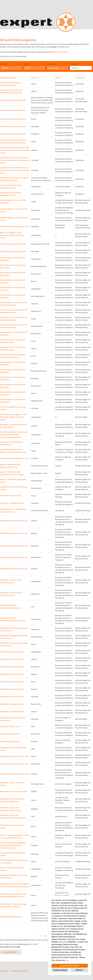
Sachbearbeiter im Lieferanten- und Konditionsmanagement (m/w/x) (13, 895)
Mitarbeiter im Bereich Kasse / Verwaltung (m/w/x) (11, 594)
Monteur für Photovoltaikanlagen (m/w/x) (13, 854)
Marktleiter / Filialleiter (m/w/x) (12, 503)
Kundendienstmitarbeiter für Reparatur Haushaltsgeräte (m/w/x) (13, 451)
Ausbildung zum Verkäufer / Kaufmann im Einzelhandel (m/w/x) (14, 179)
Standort (3, 64)
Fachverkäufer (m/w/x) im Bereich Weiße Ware (13, 363)
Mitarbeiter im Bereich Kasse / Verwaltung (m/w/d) (11, 581)
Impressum (4, 971)
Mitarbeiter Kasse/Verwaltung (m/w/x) (15, 774)
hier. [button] (67, 960)
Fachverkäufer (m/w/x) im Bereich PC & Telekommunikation (14, 304)
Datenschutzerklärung (19, 971)
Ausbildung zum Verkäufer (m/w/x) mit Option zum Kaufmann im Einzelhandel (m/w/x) (15, 150)
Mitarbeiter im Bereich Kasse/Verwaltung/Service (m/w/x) (13, 619)
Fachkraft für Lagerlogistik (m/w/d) (13, 244)
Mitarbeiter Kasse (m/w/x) (10, 726)
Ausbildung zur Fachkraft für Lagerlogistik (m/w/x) (11, 186)
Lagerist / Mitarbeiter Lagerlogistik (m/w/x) (13, 481)
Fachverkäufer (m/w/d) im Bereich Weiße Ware (13, 259)
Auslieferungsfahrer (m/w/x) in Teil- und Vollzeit (13, 201)
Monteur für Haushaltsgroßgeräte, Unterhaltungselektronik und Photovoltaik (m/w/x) (13, 845)
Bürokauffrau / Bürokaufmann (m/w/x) (14, 226)
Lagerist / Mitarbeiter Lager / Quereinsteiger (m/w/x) (11, 466)
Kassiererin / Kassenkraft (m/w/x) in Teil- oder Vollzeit (13, 426)
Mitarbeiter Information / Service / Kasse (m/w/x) (13, 719)
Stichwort (73, 64)
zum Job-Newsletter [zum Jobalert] (9, 952)
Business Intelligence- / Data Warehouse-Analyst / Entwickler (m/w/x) (12, 235)
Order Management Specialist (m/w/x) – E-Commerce (14, 861)
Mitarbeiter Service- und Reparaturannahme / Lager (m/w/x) (13, 816)
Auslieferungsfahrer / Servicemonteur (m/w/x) (14, 210)
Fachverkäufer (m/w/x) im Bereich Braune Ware (13, 266)
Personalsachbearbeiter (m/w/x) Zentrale (12, 869)
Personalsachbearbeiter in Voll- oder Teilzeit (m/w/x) (14, 876)
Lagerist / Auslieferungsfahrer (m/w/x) (14, 458)
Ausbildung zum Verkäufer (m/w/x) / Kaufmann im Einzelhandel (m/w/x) (14, 141)
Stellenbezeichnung (8, 78)
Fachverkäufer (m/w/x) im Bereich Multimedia (13, 281)
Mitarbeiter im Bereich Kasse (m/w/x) (14, 521)
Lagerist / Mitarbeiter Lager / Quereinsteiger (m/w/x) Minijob (12, 473)
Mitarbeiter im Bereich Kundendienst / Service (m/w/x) (14, 629)
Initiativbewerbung (61, 52)
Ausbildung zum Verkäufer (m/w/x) (13, 100)
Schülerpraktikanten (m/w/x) (11, 917)
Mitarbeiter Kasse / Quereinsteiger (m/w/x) (13, 749)
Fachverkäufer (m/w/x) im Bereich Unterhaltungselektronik (13, 356)
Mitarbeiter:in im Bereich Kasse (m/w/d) (12, 826)
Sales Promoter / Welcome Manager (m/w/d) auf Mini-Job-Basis (13, 905)
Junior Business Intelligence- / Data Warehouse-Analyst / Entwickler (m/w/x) (13, 417)
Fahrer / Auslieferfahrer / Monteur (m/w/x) (13, 408)
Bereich (26, 64)
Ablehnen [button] (79, 970)
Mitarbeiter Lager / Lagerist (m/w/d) (13, 791)
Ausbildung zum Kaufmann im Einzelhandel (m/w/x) (11, 84)
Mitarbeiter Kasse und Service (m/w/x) (14, 756)
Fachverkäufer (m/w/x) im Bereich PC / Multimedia (14, 334)
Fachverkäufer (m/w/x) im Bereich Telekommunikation (13, 341)
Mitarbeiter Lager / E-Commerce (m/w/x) (12, 784)
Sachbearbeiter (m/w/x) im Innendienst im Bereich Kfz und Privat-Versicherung (15, 885)
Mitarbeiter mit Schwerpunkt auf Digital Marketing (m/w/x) (12, 800)
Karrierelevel (51, 64)
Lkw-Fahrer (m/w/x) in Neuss (11, 496)
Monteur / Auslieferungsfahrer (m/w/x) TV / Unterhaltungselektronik (15, 836)
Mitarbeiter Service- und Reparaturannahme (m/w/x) (10, 809)
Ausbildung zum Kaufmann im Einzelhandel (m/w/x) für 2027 (11, 91)
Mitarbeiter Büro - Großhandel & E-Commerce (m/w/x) (13, 510)
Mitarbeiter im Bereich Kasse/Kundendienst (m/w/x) (11, 607)
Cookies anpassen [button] (60, 970)
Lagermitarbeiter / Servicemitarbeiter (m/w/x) (14, 488)
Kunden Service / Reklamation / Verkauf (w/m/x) (12, 443)
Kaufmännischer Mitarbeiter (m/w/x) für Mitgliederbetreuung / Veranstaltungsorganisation (14, 434)
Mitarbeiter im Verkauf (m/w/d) (12, 652)
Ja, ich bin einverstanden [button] (70, 966)
